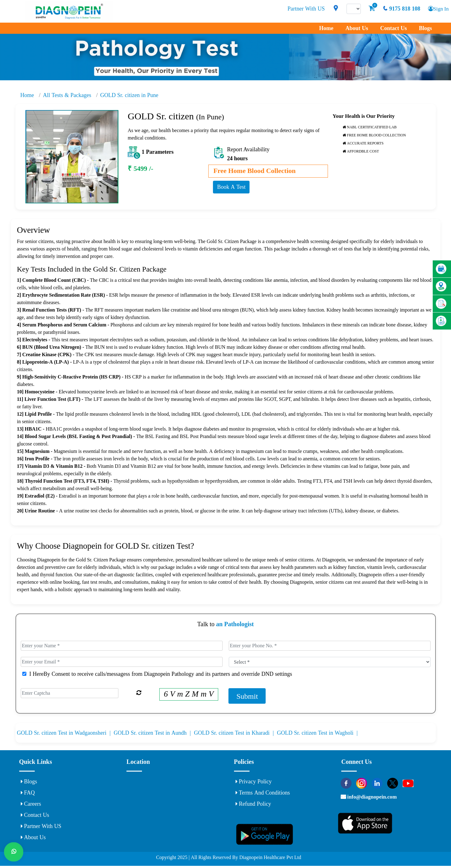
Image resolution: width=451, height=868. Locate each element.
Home (326, 28)
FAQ (28, 794)
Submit (247, 697)
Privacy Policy (254, 782)
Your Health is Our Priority (364, 116)
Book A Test (231, 187)
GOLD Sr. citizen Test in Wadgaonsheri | (65, 734)
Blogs (425, 28)
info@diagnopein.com (375, 799)
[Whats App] (14, 854)
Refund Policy (253, 805)
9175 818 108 (400, 9)
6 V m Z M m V (189, 695)
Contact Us (393, 28)
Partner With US (305, 9)
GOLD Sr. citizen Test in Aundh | (154, 734)
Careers (31, 805)
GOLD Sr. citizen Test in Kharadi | (236, 734)
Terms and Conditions (263, 794)
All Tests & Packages (67, 95)
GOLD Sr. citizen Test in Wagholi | (318, 734)
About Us (357, 28)
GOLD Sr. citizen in (129, 95)
